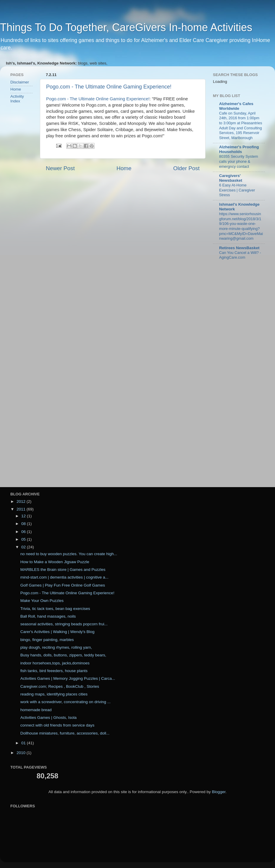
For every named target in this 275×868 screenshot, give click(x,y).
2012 (22, 501)
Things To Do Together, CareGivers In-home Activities (126, 27)
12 (24, 516)
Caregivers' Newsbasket (231, 178)
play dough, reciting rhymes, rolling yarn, (56, 647)
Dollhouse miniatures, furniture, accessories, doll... (65, 733)
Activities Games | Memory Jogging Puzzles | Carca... (68, 678)
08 (24, 524)
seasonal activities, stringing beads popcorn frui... (64, 624)
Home (124, 168)
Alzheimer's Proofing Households (239, 149)
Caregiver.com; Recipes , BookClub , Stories (60, 686)
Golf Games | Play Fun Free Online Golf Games (63, 585)
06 (24, 532)
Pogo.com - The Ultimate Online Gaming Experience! (109, 87)
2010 (22, 753)
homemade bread (36, 710)
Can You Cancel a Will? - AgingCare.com (240, 255)
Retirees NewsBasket (239, 248)
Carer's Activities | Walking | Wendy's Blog (58, 632)
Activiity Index (17, 99)
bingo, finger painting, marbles (47, 640)
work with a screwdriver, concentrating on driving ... (65, 702)
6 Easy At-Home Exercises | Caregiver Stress (237, 190)
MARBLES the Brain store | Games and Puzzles (63, 570)
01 (24, 743)
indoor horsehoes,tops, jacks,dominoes (55, 663)
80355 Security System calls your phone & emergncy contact (239, 161)
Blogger (219, 792)
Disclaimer (20, 82)
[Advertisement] (28, 202)
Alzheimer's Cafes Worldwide (236, 106)
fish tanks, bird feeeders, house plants (54, 671)
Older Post (186, 168)
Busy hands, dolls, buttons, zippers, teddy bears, (63, 655)
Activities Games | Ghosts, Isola (48, 718)
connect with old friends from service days (58, 725)
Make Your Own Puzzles (42, 601)
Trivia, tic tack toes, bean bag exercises (55, 609)
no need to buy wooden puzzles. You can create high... (69, 554)
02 (24, 547)
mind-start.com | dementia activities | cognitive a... (64, 577)
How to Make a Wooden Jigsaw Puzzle (55, 562)
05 (24, 539)
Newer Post (60, 168)
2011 (22, 509)
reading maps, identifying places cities (54, 694)
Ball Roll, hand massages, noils (48, 616)
